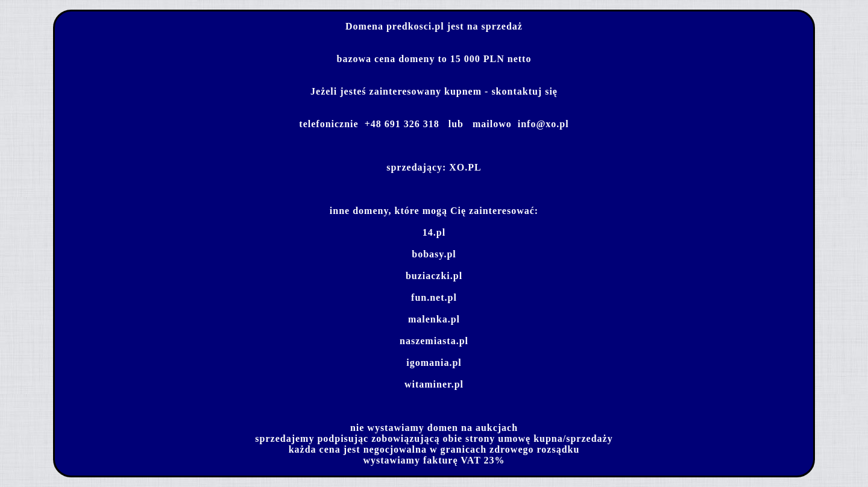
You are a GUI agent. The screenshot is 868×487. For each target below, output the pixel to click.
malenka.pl (434, 319)
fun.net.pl (434, 297)
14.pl (434, 232)
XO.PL (465, 167)
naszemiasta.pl (434, 341)
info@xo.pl (543, 124)
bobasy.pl (434, 254)
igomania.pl (434, 363)
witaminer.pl (434, 384)
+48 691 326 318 (402, 124)
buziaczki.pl (434, 276)
